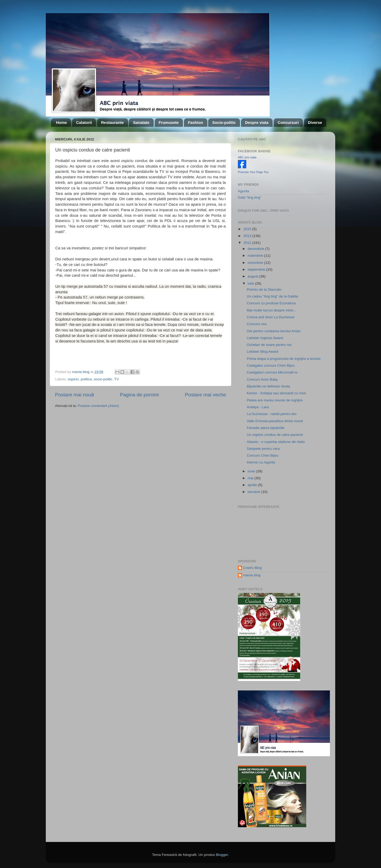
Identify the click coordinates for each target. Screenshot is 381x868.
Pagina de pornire (139, 395)
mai (251, 478)
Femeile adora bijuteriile (266, 428)
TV (116, 379)
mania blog (252, 575)
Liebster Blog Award (263, 352)
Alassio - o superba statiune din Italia (276, 442)
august (253, 276)
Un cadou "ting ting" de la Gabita (272, 296)
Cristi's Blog (252, 568)
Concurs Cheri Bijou (263, 455)
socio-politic (103, 379)
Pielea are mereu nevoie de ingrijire (275, 400)
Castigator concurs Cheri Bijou (271, 365)
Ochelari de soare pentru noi (269, 345)
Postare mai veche (205, 395)
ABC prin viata (247, 157)
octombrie (256, 263)
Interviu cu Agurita (261, 462)
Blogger (222, 855)
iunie (252, 471)
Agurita (244, 191)
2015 (248, 229)
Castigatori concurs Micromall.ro (272, 372)
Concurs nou (257, 324)
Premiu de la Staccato (264, 289)
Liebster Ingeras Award (265, 338)
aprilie (253, 485)
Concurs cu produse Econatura (271, 303)
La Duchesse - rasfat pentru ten (272, 414)
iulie (251, 283)
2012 (248, 243)
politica (86, 379)
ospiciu (73, 379)
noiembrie (256, 256)
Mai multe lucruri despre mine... (272, 310)
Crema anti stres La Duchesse (271, 317)
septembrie (257, 269)
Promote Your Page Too (253, 172)
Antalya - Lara (258, 407)
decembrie (256, 249)
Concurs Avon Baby (262, 379)
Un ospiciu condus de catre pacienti (275, 435)
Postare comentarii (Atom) (98, 406)
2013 (248, 236)
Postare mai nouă (74, 395)
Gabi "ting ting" (250, 197)
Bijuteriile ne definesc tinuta (268, 386)
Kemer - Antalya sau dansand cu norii (276, 393)
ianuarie (254, 492)
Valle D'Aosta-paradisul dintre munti (275, 421)
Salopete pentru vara (263, 449)
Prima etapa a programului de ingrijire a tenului (284, 359)
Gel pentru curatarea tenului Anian (274, 331)
